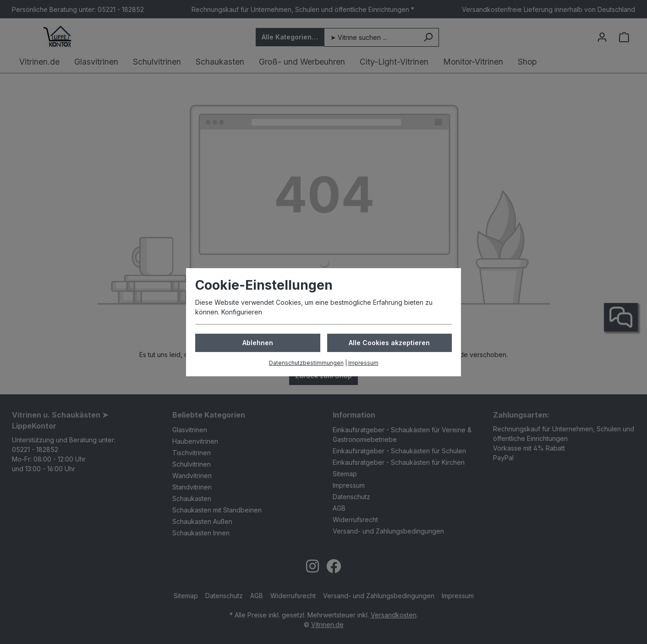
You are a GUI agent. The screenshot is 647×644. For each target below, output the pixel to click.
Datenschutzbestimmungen (306, 363)
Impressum (363, 363)
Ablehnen (258, 343)
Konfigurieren (242, 312)
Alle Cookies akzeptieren (389, 343)
